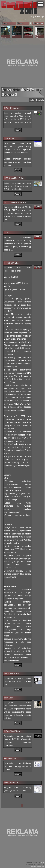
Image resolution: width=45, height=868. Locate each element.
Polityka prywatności (38, 866)
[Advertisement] (22, 63)
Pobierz (18, 130)
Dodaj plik (40, 100)
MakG (42, 863)
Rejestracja (29, 20)
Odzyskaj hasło (39, 20)
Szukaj (32, 100)
